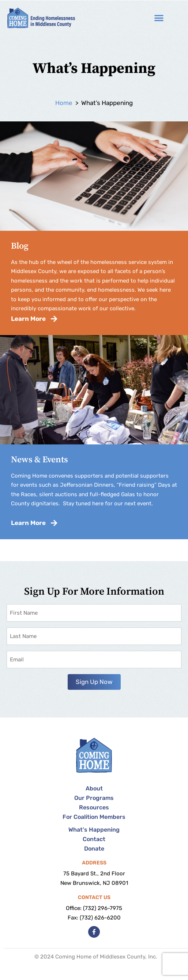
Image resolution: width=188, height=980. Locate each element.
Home (64, 103)
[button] (159, 18)
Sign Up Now (94, 682)
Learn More (34, 319)
